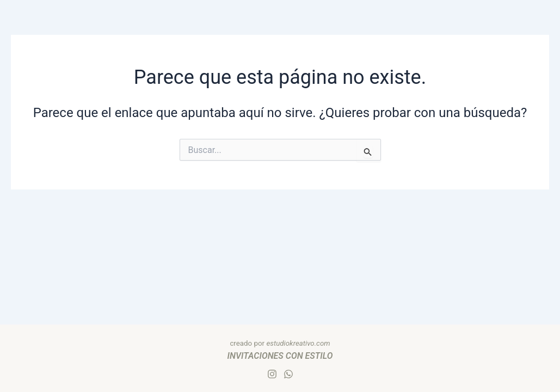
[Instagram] (272, 374)
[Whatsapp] (288, 374)
